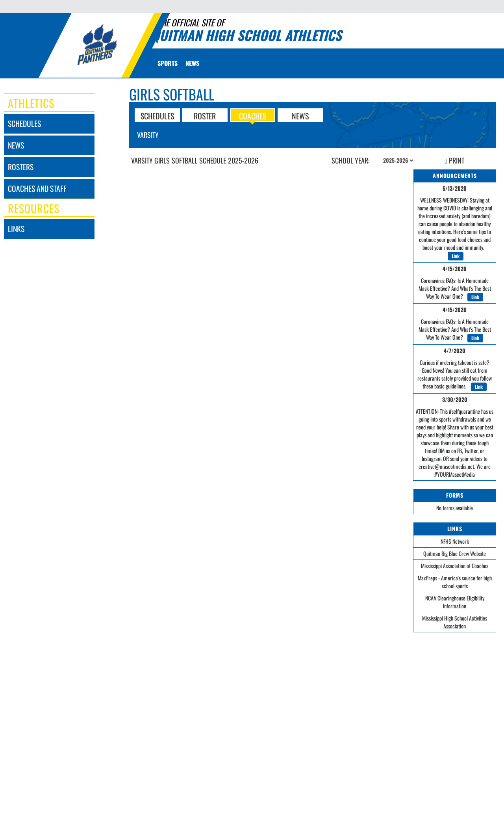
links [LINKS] (16, 229)
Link (456, 256)
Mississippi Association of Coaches (455, 566)
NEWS (300, 115)
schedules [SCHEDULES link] (24, 124)
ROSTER (205, 115)
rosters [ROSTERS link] (21, 167)
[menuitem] (192, 63)
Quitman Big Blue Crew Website (455, 553)
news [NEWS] (16, 145)
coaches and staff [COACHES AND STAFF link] (37, 189)
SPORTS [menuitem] (168, 63)
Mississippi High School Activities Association (455, 622)
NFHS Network (455, 541)
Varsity (148, 135)
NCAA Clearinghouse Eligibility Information (455, 602)
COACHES (253, 115)
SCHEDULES (157, 115)
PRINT (455, 161)
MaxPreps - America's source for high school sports (455, 582)
